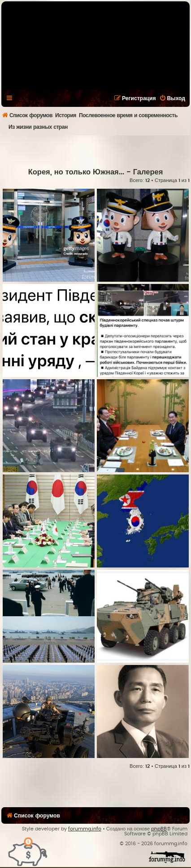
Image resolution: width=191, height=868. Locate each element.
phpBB (159, 829)
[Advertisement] (96, 151)
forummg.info (85, 829)
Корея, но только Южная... (76, 172)
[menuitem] (172, 98)
